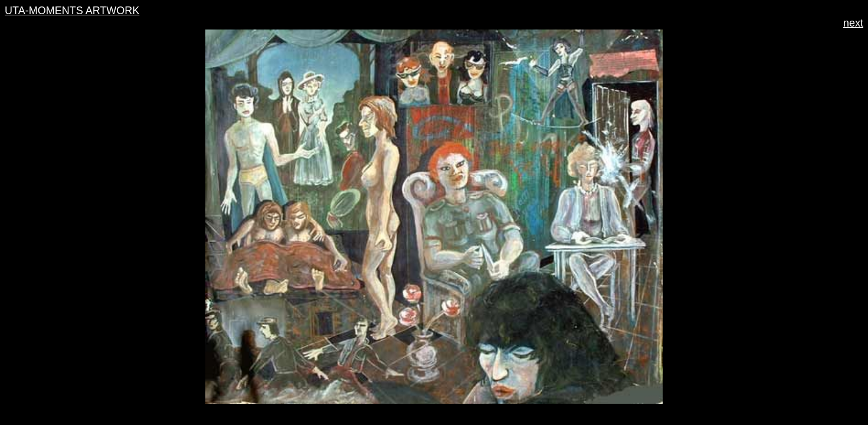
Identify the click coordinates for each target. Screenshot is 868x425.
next (853, 23)
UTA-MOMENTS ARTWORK (72, 11)
